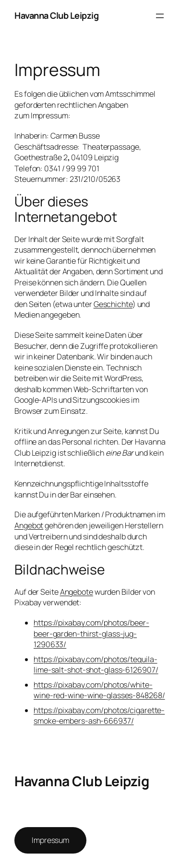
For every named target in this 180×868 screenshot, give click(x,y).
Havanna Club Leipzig (56, 15)
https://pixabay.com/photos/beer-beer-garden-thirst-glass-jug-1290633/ (91, 633)
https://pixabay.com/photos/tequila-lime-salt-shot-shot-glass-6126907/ (96, 665)
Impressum (50, 840)
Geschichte (113, 304)
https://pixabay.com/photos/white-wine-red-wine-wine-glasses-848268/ (99, 690)
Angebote (77, 592)
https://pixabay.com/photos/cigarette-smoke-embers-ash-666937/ (99, 716)
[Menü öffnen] (160, 16)
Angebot (29, 525)
